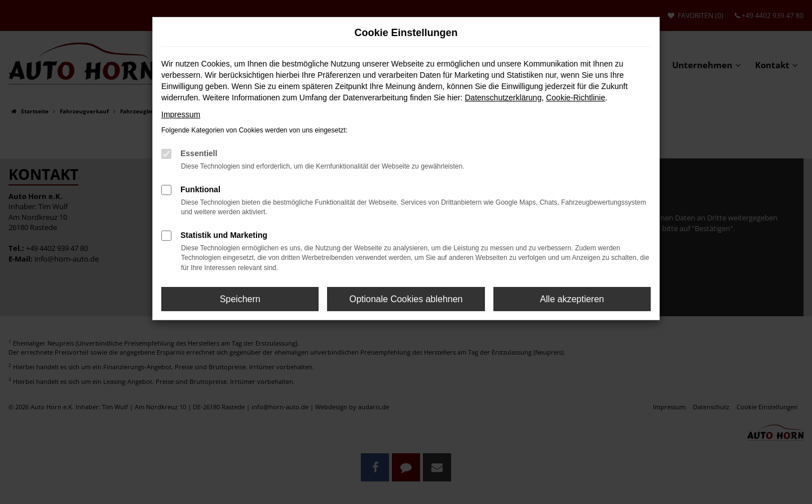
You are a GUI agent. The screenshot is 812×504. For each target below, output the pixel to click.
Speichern (240, 299)
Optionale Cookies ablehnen (406, 299)
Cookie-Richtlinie (575, 98)
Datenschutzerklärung (503, 98)
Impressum (181, 114)
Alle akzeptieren (572, 299)
